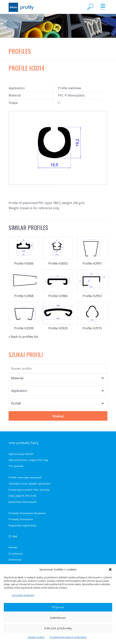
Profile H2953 (92, 284)
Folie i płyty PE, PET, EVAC (23, 496)
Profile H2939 (24, 316)
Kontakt (13, 547)
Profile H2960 (58, 284)
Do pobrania (16, 553)
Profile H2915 (92, 316)
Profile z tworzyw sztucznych (25, 477)
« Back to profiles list (23, 337)
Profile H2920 (58, 316)
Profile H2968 (24, 284)
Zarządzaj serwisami (23, 595)
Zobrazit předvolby (58, 628)
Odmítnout (58, 618)
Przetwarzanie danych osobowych (68, 637)
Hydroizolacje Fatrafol (21, 454)
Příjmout (58, 607)
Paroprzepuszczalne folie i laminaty (29, 490)
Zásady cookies (36, 637)
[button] (110, 569)
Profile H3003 (58, 251)
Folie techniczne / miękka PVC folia (28, 460)
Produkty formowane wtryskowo (27, 513)
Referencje (15, 560)
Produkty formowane (21, 519)
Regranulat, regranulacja (22, 525)
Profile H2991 (92, 251)
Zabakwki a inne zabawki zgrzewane (30, 484)
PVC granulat (16, 466)
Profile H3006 (24, 251)
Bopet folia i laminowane (23, 502)
